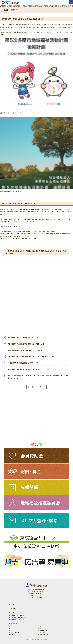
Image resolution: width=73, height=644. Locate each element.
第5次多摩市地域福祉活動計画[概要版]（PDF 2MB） (26, 344)
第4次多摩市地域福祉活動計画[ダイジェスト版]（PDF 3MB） (29, 369)
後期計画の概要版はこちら (8, 191)
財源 (10, 628)
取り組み (12, 613)
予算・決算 (41, 632)
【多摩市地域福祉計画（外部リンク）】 (11, 226)
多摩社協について (14, 623)
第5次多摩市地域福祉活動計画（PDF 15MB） (24, 338)
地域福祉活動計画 (43, 634)
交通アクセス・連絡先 (37, 597)
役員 (10, 630)
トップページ (13, 604)
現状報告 (12, 634)
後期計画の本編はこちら (7, 113)
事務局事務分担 (43, 630)
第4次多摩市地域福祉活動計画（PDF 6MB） (23, 363)
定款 (40, 626)
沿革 (10, 626)
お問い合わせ (13, 608)
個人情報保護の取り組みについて (18, 618)
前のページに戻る (37, 387)
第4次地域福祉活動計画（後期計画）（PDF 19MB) (25, 350)
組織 (40, 628)
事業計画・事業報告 (14, 632)
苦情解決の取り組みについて (17, 620)
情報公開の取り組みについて (17, 616)
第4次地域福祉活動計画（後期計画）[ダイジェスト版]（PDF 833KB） (31, 356)
